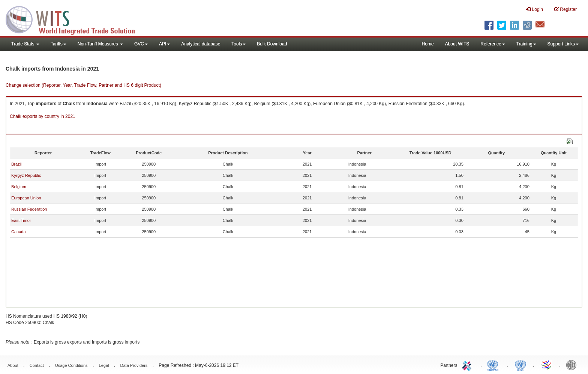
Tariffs (58, 44)
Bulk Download (272, 44)
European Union (26, 198)
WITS (75, 19)
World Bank (573, 365)
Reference (493, 44)
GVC (141, 44)
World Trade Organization (547, 365)
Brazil (16, 164)
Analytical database (201, 44)
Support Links (563, 44)
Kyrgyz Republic (26, 175)
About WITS (457, 44)
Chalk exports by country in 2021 (43, 116)
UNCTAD (494, 365)
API (164, 44)
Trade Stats (25, 44)
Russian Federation (29, 209)
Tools (238, 44)
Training (526, 44)
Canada (19, 232)
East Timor (21, 220)
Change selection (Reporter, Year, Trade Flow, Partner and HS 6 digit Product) (83, 85)
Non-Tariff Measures (100, 44)
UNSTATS (520, 365)
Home (428, 44)
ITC (468, 365)
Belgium (19, 187)
